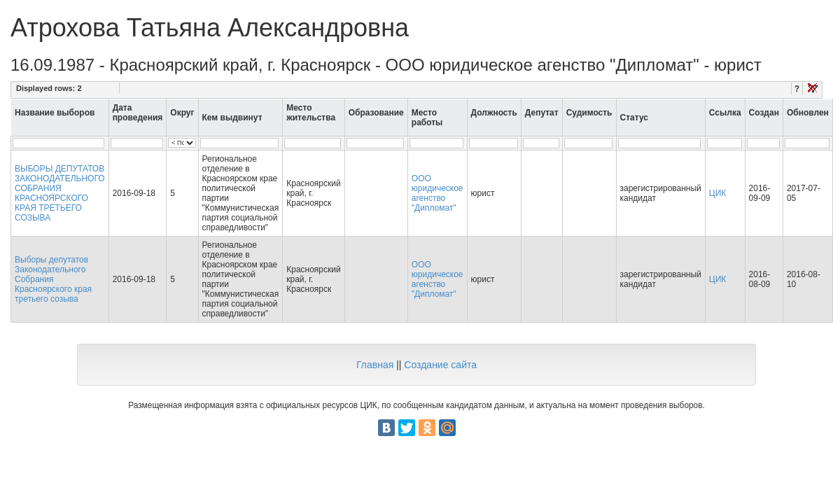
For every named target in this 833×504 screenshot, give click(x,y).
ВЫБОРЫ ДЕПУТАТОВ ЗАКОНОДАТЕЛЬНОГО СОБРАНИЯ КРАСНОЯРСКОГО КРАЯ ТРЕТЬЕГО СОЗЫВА (60, 193)
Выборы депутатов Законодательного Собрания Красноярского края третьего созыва (53, 279)
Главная (375, 365)
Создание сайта (440, 365)
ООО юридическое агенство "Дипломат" (437, 193)
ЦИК (718, 193)
